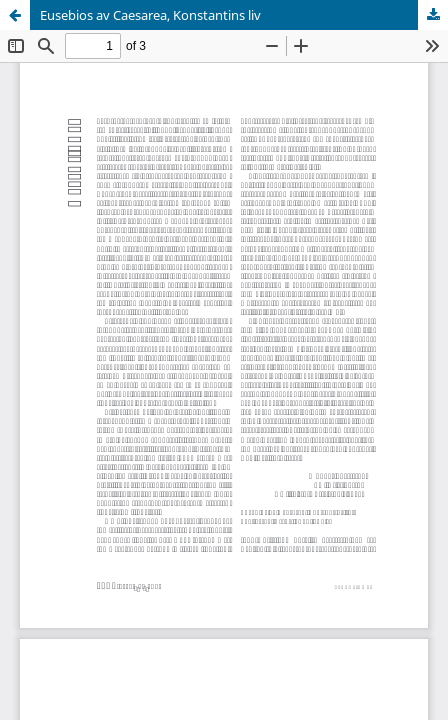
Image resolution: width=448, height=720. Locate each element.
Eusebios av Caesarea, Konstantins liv (150, 15)
